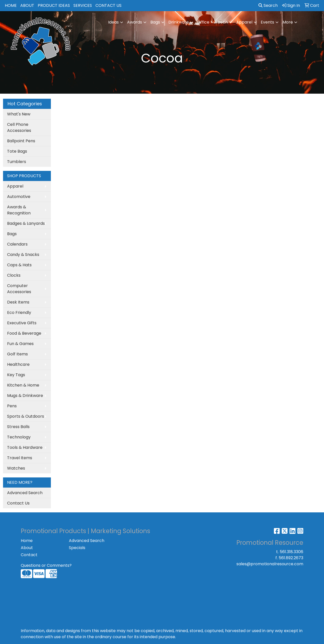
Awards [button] (135, 22)
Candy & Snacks (23, 255)
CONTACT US (108, 5)
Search (268, 5)
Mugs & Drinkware (25, 396)
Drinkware (179, 22)
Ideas (113, 22)
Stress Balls (18, 427)
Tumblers (17, 162)
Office (203, 22)
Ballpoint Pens (21, 141)
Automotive (19, 197)
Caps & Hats (19, 265)
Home (27, 541)
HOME (11, 5)
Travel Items (20, 458)
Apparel (244, 22)
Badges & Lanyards (26, 223)
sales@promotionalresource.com (270, 564)
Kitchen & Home (23, 385)
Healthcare (18, 364)
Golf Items (17, 354)
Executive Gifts (22, 323)
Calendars (17, 244)
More (288, 22)
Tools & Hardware (25, 447)
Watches (16, 468)
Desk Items (18, 302)
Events (267, 22)
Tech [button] (223, 22)
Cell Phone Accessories (19, 127)
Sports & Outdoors (26, 416)
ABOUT (27, 5)
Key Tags (16, 375)
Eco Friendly (19, 313)
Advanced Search (25, 493)
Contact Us (18, 503)
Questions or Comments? (46, 565)
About (27, 548)
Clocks (14, 275)
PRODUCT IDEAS (54, 5)
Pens (12, 406)
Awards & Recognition (19, 210)
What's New (19, 114)
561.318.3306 (291, 552)
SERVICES (83, 5)
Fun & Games (20, 344)
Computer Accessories (19, 289)
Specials (77, 548)
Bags (155, 22)
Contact (29, 555)
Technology (19, 437)
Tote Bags (17, 151)
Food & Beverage (24, 333)
